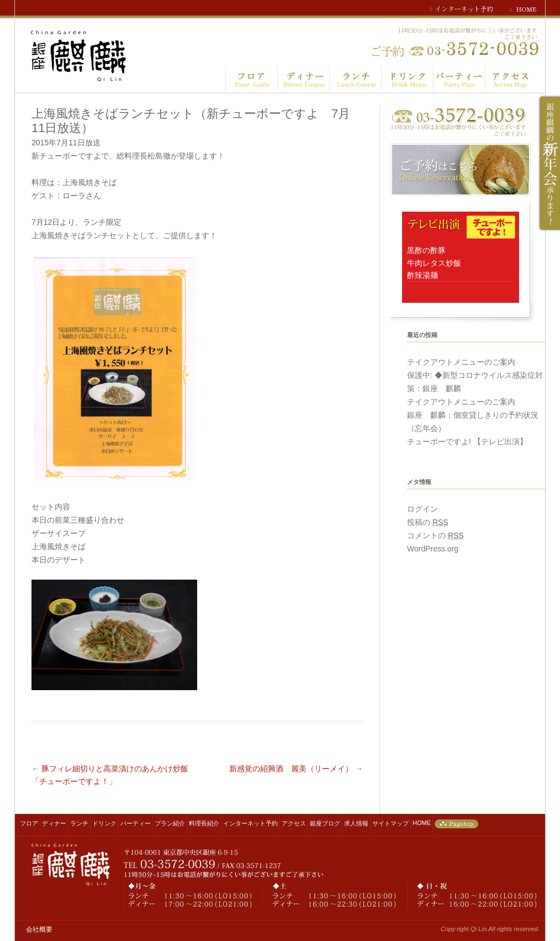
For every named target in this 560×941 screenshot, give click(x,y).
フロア (29, 823)
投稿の (428, 522)
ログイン (422, 509)
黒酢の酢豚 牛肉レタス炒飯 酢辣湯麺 (434, 263)
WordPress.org (433, 549)
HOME (422, 823)
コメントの (435, 535)
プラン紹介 (170, 823)
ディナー (54, 823)
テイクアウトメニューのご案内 (461, 362)
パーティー (136, 823)
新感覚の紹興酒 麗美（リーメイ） (296, 769)
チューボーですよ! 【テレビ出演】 (467, 441)
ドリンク (104, 823)
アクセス (294, 823)
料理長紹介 (204, 823)
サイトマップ (390, 823)
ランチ (79, 823)
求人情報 (356, 823)
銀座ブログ (325, 823)
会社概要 (39, 929)
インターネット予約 (250, 823)
